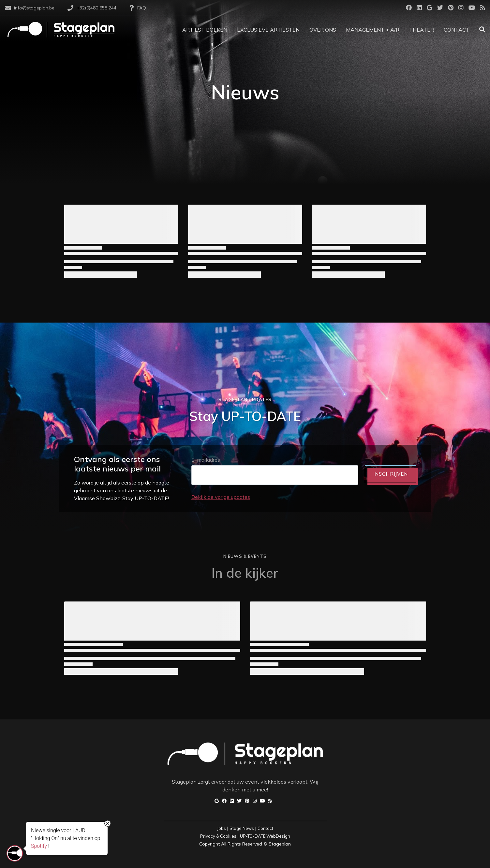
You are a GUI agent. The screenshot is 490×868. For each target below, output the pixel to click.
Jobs (222, 828)
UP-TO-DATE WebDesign (265, 836)
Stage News (242, 828)
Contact (265, 828)
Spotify (39, 847)
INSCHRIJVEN (391, 474)
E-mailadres (206, 460)
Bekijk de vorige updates (221, 497)
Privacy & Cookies (218, 836)
